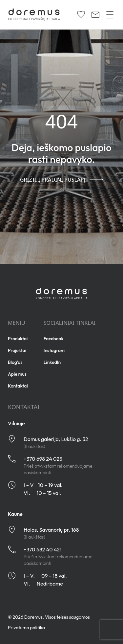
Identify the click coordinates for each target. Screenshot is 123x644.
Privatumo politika (26, 628)
